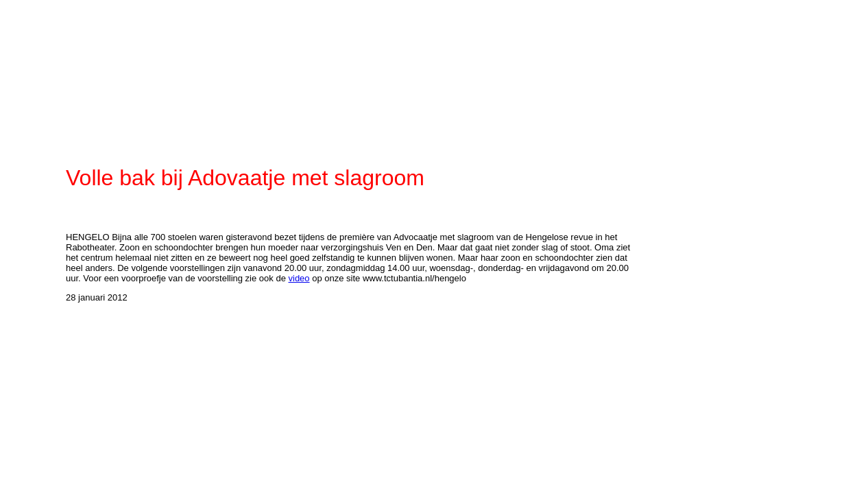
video (299, 278)
